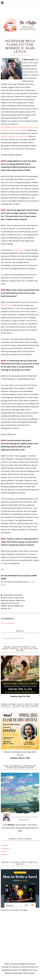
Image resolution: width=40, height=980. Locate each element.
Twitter (4, 851)
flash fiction (6, 598)
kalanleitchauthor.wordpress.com (14, 136)
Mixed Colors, (18, 250)
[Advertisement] (20, 937)
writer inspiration (15, 606)
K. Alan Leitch (18, 598)
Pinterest (5, 855)
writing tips (6, 609)
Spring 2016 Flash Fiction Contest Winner (13, 603)
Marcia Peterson (8, 601)
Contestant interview (13, 595)
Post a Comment (7, 623)
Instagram (5, 848)
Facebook (5, 845)
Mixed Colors (7, 305)
